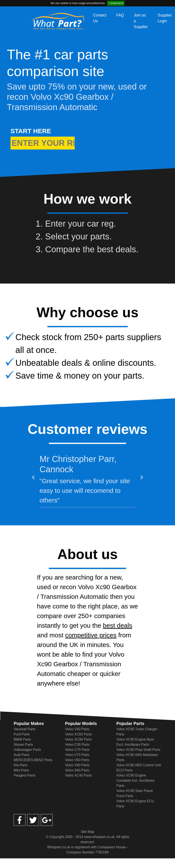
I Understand (116, 3)
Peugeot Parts (24, 775)
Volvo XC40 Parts (78, 775)
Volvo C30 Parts (77, 745)
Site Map (87, 832)
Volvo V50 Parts (77, 760)
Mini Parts (21, 770)
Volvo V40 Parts (77, 729)
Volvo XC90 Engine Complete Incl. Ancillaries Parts (136, 781)
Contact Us (100, 18)
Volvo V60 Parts (77, 765)
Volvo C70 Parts (77, 750)
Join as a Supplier (141, 21)
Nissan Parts (23, 745)
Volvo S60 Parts (77, 770)
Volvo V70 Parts (77, 755)
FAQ (120, 15)
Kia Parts (21, 765)
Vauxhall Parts (25, 729)
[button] (33, 477)
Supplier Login (165, 18)
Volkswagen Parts (27, 750)
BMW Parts (22, 739)
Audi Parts (22, 755)
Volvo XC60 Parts (78, 734)
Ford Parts (22, 734)
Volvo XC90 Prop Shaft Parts (138, 750)
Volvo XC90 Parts (78, 739)
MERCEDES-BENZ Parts (33, 760)
